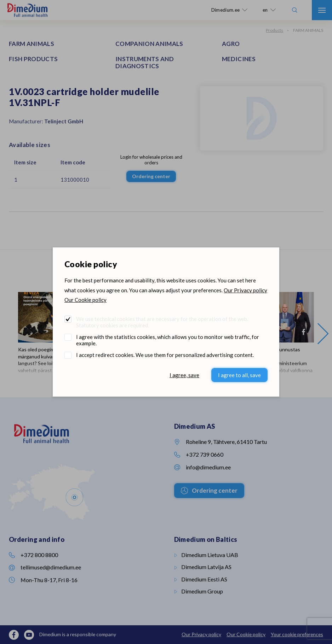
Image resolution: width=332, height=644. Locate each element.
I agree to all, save (239, 375)
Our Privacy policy (245, 290)
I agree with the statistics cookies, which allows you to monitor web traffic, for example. (168, 340)
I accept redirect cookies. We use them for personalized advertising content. (165, 355)
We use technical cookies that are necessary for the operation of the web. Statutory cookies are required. (162, 322)
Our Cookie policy (85, 300)
